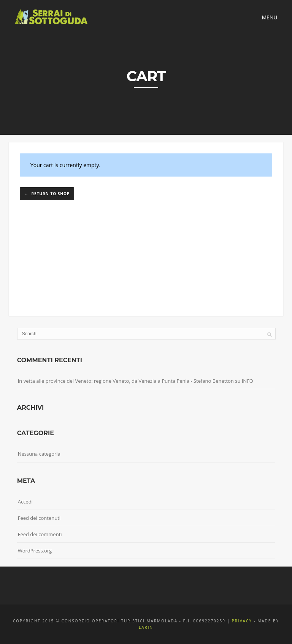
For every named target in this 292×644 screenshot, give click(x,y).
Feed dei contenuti (39, 518)
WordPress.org (35, 551)
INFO (248, 381)
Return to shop (50, 194)
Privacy (242, 621)
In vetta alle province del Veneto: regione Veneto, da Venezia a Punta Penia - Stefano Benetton (126, 381)
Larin (146, 627)
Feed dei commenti (40, 534)
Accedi (25, 502)
